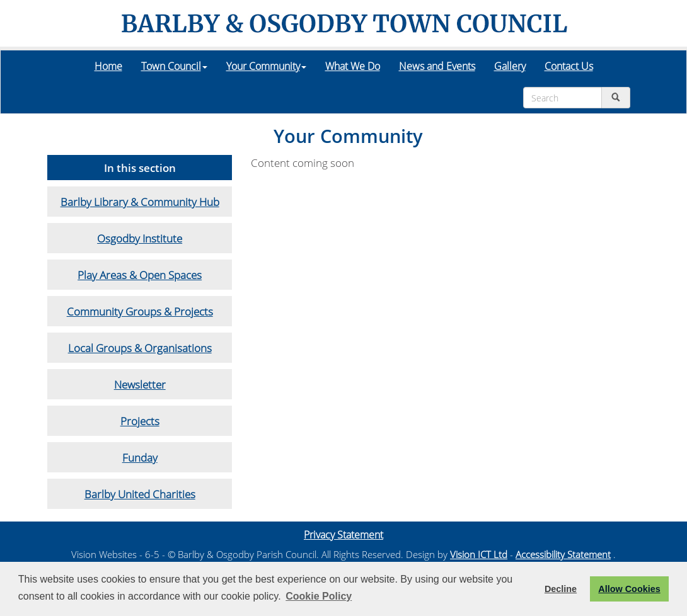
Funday (140, 457)
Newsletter (140, 384)
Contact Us (569, 66)
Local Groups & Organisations (140, 348)
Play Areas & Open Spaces (140, 275)
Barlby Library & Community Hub (140, 202)
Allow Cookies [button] (629, 589)
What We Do (353, 66)
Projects (140, 421)
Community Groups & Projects (140, 311)
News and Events (437, 66)
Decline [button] (561, 589)
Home (108, 66)
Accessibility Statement (563, 554)
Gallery (510, 66)
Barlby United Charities (140, 494)
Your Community (266, 66)
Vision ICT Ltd (479, 554)
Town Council (174, 66)
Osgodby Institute (140, 238)
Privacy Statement (343, 535)
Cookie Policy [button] (319, 596)
